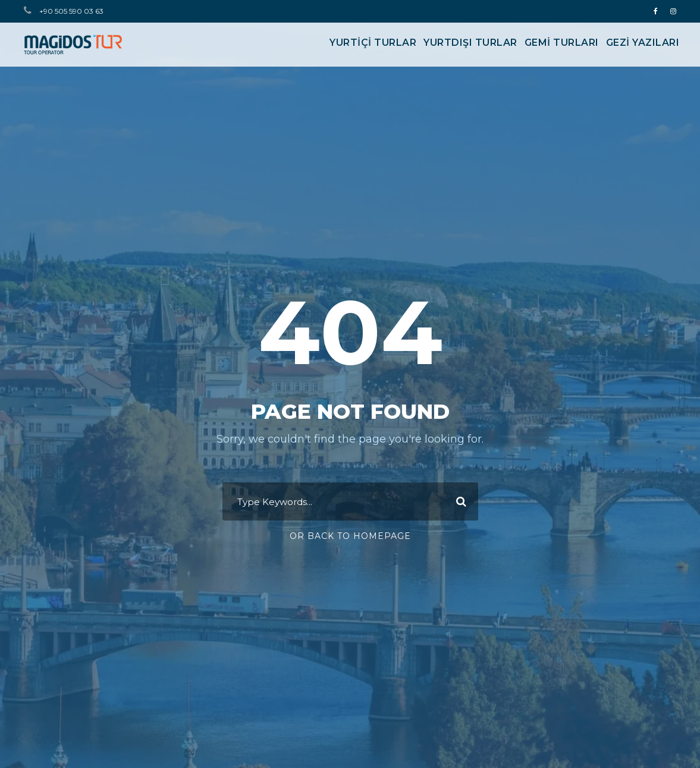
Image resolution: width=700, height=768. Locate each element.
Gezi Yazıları (643, 43)
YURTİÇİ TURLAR (373, 43)
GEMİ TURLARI (562, 43)
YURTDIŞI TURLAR (470, 43)
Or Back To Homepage (350, 536)
